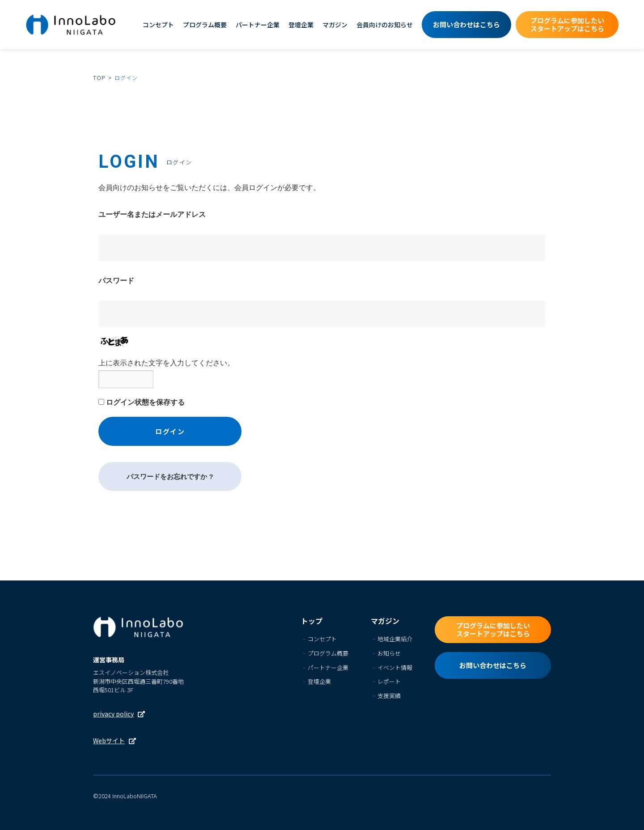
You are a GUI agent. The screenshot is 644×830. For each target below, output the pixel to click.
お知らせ (389, 654)
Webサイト (109, 741)
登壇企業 (301, 25)
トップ (312, 621)
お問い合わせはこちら (466, 24)
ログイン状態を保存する (145, 402)
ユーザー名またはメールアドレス (152, 214)
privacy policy (113, 714)
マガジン (335, 25)
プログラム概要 (205, 25)
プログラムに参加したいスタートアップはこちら (567, 24)
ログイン (170, 431)
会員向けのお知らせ (385, 25)
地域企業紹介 (395, 639)
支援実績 (389, 697)
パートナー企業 (258, 25)
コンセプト (158, 25)
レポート (389, 682)
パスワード (116, 281)
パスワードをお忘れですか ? (170, 476)
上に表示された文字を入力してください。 (166, 363)
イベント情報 (395, 668)
